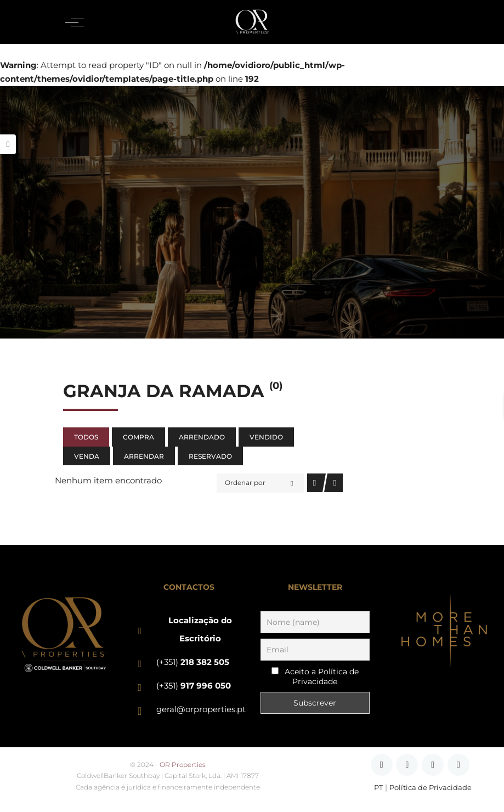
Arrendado (202, 437)
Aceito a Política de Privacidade (322, 676)
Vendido (266, 437)
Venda (87, 456)
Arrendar (144, 456)
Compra (138, 437)
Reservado (210, 456)
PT (378, 788)
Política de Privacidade (431, 788)
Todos (86, 437)
